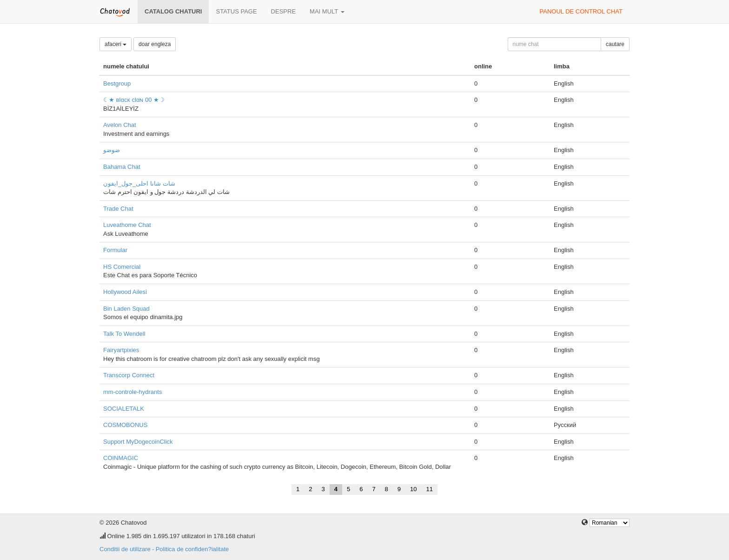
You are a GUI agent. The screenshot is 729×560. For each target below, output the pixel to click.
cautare (615, 44)
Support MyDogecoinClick (138, 442)
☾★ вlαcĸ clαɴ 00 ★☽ (134, 100)
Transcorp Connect (129, 375)
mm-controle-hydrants (133, 392)
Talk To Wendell (124, 334)
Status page (236, 11)
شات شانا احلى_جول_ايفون (139, 183)
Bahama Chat (122, 167)
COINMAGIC (121, 458)
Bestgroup (117, 83)
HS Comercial (122, 267)
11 (430, 489)
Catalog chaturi (173, 11)
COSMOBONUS (125, 425)
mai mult (327, 11)
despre (283, 11)
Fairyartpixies (121, 350)
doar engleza (155, 44)
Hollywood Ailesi (125, 292)
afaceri (116, 44)
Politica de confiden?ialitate (192, 549)
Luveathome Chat (127, 225)
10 (413, 489)
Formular (115, 250)
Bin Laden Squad (126, 309)
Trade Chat (118, 209)
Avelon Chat (120, 125)
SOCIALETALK (124, 409)
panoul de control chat (581, 11)
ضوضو (112, 150)
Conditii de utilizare (125, 549)
